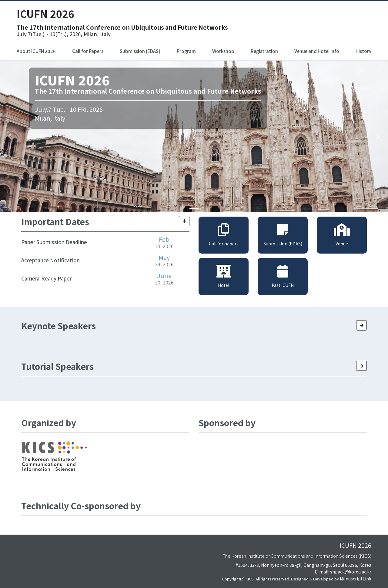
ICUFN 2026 (45, 14)
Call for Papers (88, 51)
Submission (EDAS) (140, 51)
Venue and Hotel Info (317, 51)
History (363, 51)
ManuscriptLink (356, 579)
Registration (264, 51)
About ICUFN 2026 (36, 51)
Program (186, 51)
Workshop (223, 51)
